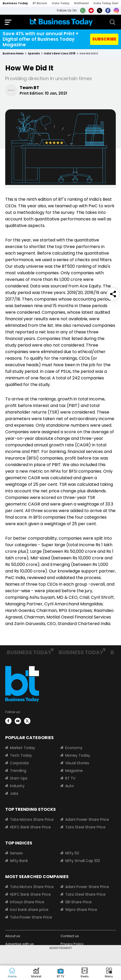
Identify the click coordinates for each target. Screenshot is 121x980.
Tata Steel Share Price (85, 827)
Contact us (70, 936)
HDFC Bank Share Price (30, 827)
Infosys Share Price (27, 902)
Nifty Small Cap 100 (83, 861)
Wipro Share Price (81, 910)
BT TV (70, 778)
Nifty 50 (72, 853)
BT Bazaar (40, 3)
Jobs (14, 793)
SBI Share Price (78, 902)
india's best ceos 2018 (60, 53)
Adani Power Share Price (87, 819)
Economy (74, 748)
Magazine (74, 771)
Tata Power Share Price (31, 917)
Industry (17, 786)
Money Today (78, 755)
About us (13, 936)
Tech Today (21, 755)
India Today (61, 3)
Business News (13, 53)
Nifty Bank (19, 861)
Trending (18, 771)
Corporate (19, 763)
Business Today (15, 3)
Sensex (16, 853)
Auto (70, 786)
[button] (109, 973)
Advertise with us (20, 944)
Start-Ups (19, 778)
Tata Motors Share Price (32, 819)
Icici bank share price (29, 910)
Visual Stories (77, 763)
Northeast (81, 3)
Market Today (23, 748)
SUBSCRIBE (104, 39)
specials (34, 53)
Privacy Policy (72, 944)
